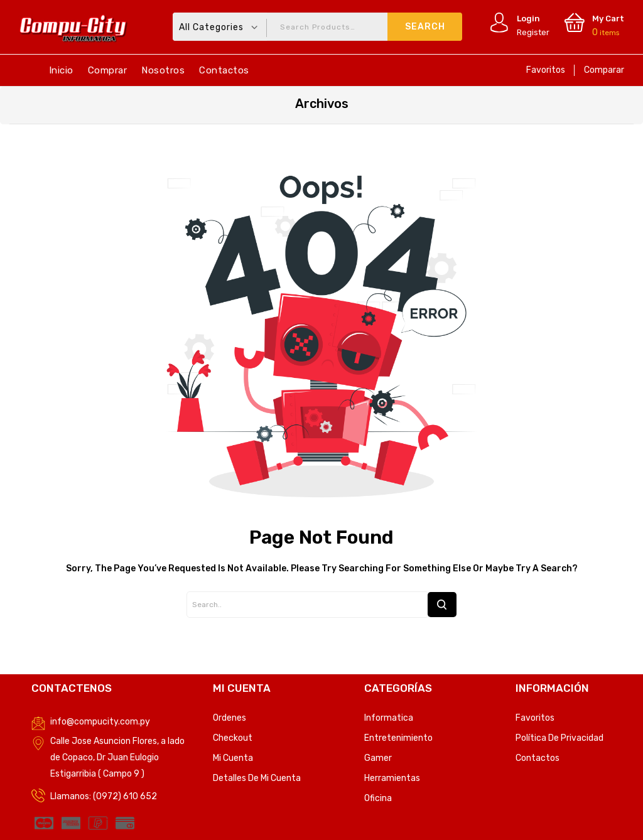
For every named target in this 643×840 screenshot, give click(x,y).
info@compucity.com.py (100, 722)
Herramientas (392, 778)
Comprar (108, 70)
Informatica (389, 718)
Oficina (378, 798)
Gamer (378, 758)
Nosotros (163, 70)
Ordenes (230, 718)
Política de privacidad (559, 738)
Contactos (224, 70)
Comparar (604, 70)
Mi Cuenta (233, 758)
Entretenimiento (398, 738)
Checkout (233, 738)
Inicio (61, 70)
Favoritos (546, 70)
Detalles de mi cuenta (257, 778)
